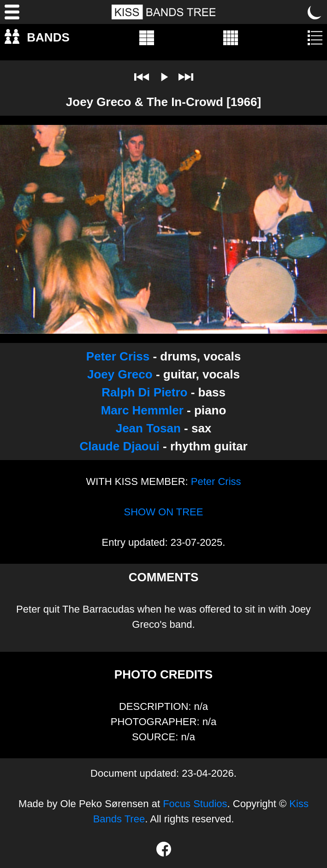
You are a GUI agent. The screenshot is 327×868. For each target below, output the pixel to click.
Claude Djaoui (119, 446)
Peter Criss (118, 356)
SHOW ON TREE (164, 512)
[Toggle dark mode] (315, 12)
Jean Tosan (148, 428)
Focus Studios (195, 804)
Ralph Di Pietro (144, 392)
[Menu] (12, 12)
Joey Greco (120, 374)
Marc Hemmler (142, 410)
